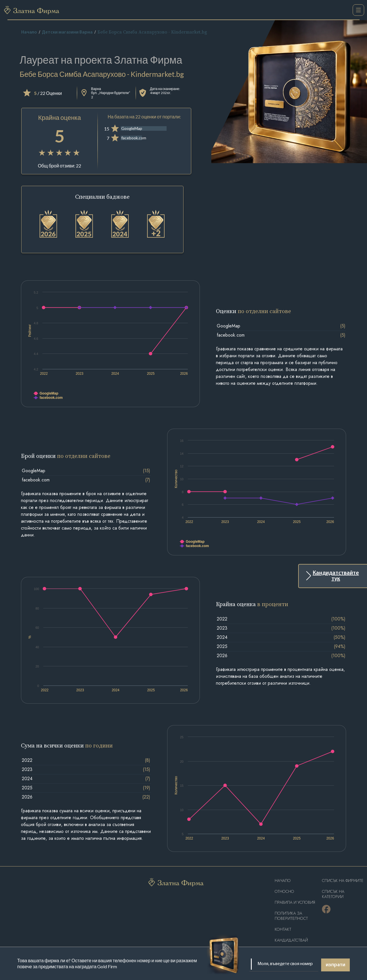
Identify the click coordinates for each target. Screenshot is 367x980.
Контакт (283, 929)
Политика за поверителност (291, 916)
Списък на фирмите (343, 881)
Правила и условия (295, 902)
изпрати (335, 965)
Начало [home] (29, 32)
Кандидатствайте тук (336, 576)
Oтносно (284, 892)
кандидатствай (291, 940)
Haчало (283, 881)
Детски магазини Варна (67, 32)
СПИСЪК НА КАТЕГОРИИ (333, 894)
